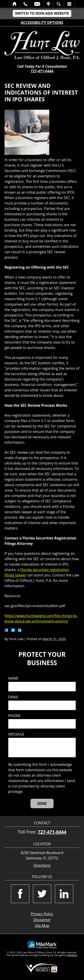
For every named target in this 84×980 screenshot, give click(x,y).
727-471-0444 (42, 71)
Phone (14, 716)
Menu (69, 4)
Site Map (42, 926)
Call (25, 4)
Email (37, 4)
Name (13, 678)
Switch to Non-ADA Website (42, 13)
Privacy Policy (42, 914)
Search (59, 4)
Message (16, 734)
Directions (42, 865)
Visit (48, 4)
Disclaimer (42, 920)
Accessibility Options (42, 23)
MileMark (72, 955)
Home (15, 4)
